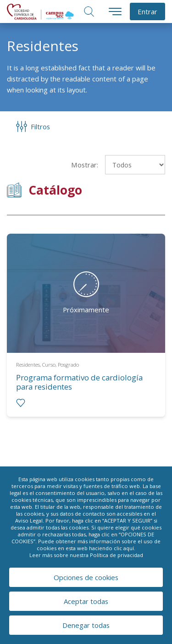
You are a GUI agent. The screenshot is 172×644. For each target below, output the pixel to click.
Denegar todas (86, 625)
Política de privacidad (117, 555)
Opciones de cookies (86, 577)
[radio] (21, 403)
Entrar (147, 11)
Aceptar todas (86, 601)
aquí (129, 548)
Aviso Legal (29, 520)
